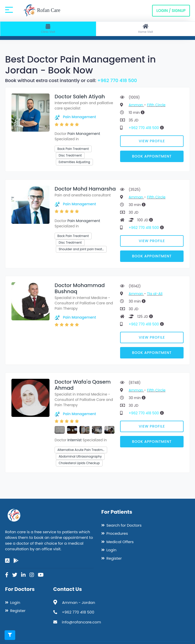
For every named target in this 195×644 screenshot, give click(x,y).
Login (111, 550)
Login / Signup (171, 11)
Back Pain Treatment (73, 149)
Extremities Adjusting (74, 162)
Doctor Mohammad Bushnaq (80, 288)
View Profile (152, 141)
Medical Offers (120, 542)
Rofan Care (42, 11)
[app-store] (7, 561)
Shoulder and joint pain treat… (81, 249)
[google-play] (16, 561)
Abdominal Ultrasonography (80, 456)
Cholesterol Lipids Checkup (79, 463)
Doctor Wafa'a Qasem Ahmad (83, 385)
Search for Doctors (124, 525)
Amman (136, 105)
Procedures (117, 533)
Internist (74, 440)
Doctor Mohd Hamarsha (85, 189)
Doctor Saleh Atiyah (80, 97)
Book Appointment (152, 156)
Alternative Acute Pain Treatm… (81, 450)
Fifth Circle (156, 105)
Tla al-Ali (155, 294)
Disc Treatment (70, 155)
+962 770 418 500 (117, 80)
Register (114, 558)
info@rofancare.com (82, 622)
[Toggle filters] (10, 635)
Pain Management (79, 117)
